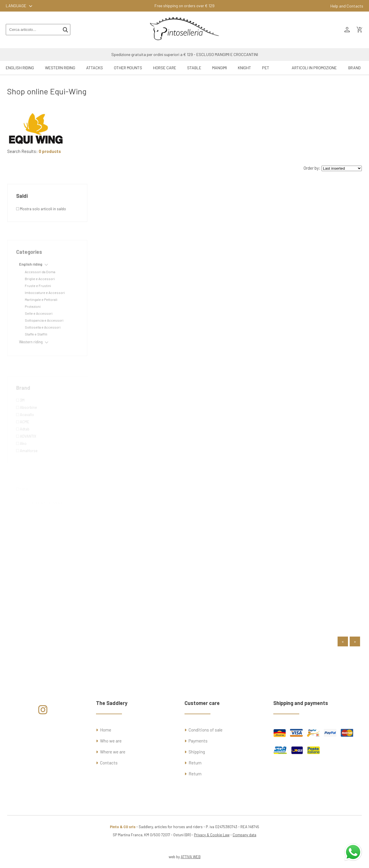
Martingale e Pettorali (41, 313)
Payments (198, 741)
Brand (354, 68)
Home (106, 730)
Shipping (197, 752)
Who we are (111, 741)
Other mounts (128, 68)
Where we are (113, 752)
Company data (244, 835)
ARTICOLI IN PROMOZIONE (314, 68)
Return (195, 763)
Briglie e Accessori (40, 292)
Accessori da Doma (40, 285)
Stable (194, 68)
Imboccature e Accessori (45, 306)
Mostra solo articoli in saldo (41, 222)
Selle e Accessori (39, 327)
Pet (266, 68)
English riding (20, 68)
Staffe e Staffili (36, 348)
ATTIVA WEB (191, 857)
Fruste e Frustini (38, 299)
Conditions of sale (206, 730)
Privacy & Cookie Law (212, 835)
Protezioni (33, 320)
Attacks (95, 68)
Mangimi (220, 68)
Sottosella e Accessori (43, 341)
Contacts (109, 763)
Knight (244, 68)
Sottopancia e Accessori (44, 334)
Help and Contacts (347, 6)
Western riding (60, 68)
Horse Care (165, 68)
